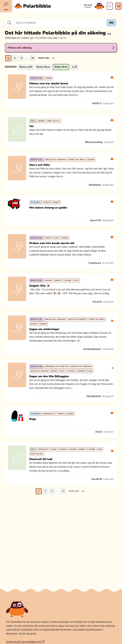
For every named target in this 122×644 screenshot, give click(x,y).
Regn (33, 419)
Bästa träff (26, 67)
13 (33, 58)
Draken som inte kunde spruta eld (52, 243)
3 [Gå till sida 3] (21, 58)
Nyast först (43, 67)
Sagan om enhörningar (44, 329)
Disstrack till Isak (41, 459)
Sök (111, 23)
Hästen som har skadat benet (49, 83)
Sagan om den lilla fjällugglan (49, 376)
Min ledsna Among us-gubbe (48, 208)
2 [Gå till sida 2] (15, 58)
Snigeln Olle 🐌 (40, 286)
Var (32, 126)
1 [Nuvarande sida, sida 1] (8, 58)
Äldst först (61, 67)
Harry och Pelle (40, 165)
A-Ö (74, 67)
